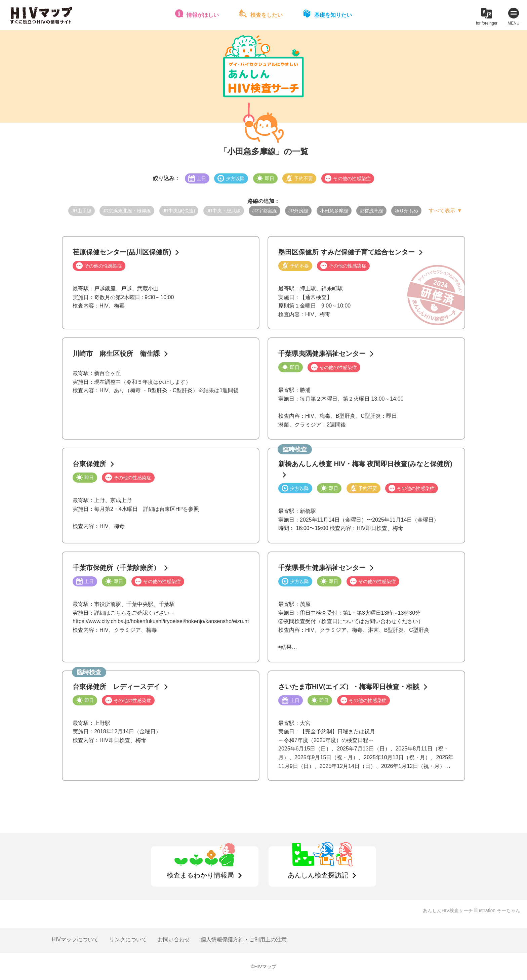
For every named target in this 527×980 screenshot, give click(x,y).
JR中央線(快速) (179, 211)
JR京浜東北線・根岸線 (127, 211)
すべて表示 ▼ (445, 211)
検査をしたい (267, 15)
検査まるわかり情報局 (200, 875)
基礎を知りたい (333, 15)
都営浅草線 (371, 211)
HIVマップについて (75, 940)
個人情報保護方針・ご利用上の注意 (244, 940)
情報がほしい (203, 15)
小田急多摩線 (334, 211)
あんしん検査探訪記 (318, 875)
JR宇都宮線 (264, 211)
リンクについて (128, 940)
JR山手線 (82, 211)
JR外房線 (298, 211)
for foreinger (487, 23)
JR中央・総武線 (224, 211)
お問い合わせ (174, 940)
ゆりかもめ (406, 211)
